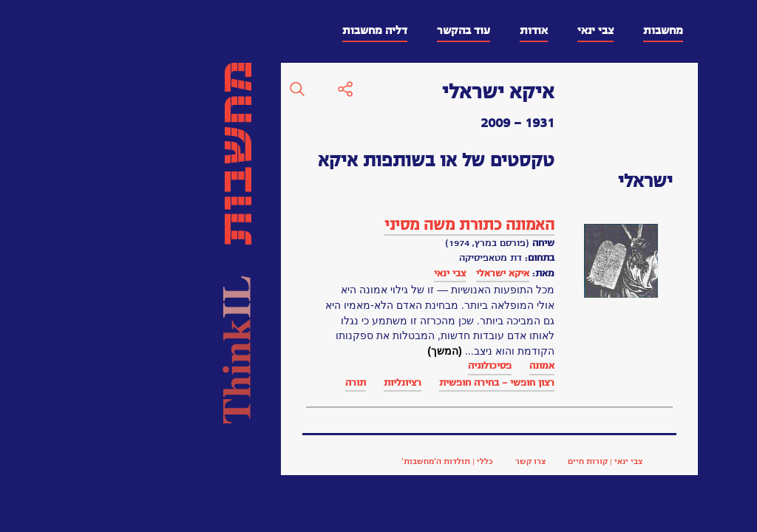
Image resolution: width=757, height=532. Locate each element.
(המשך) (239, 351)
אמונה (336, 365)
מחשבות (458, 30)
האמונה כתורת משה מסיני (264, 225)
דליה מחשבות (169, 30)
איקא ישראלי (297, 273)
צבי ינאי (390, 30)
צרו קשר (325, 461)
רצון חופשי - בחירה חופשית (291, 382)
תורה (150, 382)
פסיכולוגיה (284, 365)
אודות (328, 30)
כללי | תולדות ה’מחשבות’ (242, 461)
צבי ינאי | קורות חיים (400, 461)
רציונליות (197, 382)
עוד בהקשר (258, 30)
